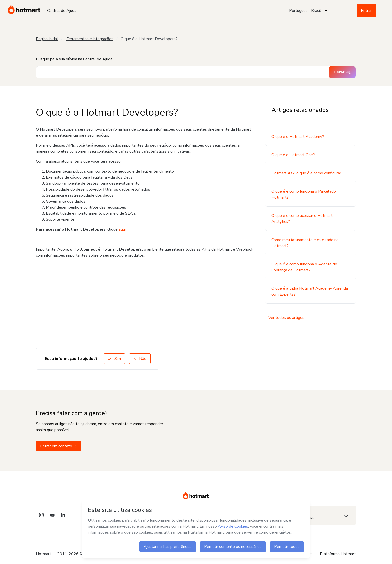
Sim (114, 359)
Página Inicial (47, 39)
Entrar (366, 11)
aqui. (123, 229)
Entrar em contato (59, 446)
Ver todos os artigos (286, 318)
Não (140, 359)
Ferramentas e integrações (90, 39)
